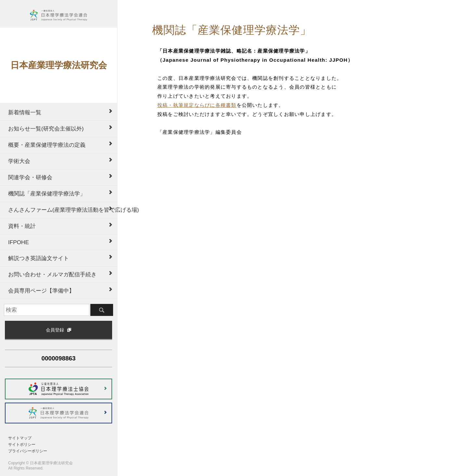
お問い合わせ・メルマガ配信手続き (52, 274)
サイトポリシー (22, 445)
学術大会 (19, 161)
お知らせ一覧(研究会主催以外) (46, 129)
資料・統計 (22, 226)
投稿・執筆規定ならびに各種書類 (197, 105)
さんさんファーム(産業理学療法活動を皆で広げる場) (63, 210)
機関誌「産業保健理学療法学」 (47, 194)
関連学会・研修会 (30, 177)
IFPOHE (19, 242)
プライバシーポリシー (28, 451)
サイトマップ (20, 438)
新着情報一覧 (25, 112)
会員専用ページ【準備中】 (41, 291)
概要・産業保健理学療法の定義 (47, 145)
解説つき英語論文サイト (39, 258)
